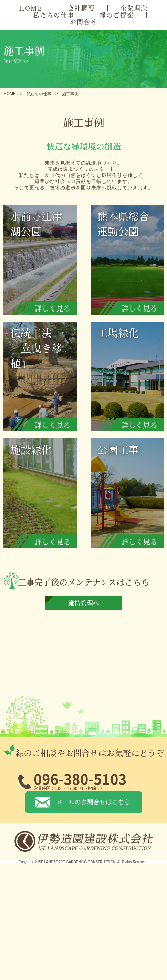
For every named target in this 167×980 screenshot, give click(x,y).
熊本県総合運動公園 (131, 261)
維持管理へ (84, 603)
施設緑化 (44, 495)
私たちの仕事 (54, 15)
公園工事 (131, 495)
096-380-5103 (80, 779)
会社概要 (81, 8)
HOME (31, 8)
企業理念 (134, 8)
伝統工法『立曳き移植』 (44, 378)
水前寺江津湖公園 (44, 261)
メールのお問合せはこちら (93, 802)
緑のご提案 (117, 15)
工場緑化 (131, 378)
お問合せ (84, 22)
